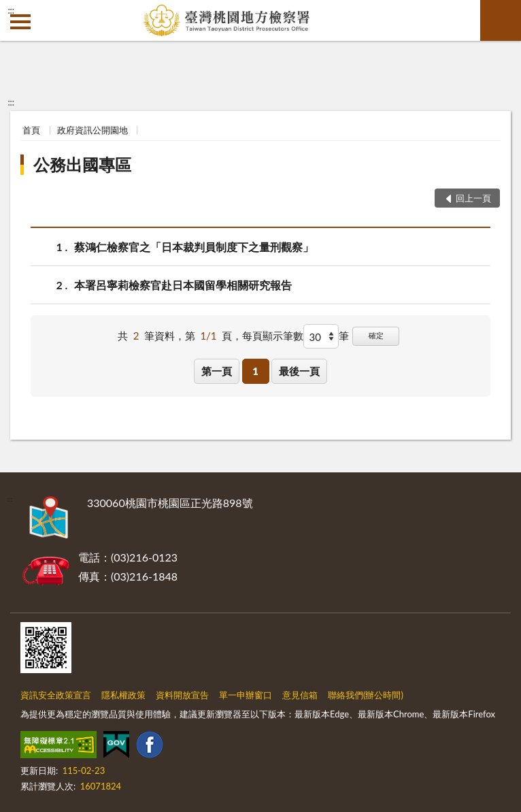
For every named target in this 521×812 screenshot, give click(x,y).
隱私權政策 (123, 695)
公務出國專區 (82, 164)
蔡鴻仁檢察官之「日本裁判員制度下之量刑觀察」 (194, 247)
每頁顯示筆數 (273, 336)
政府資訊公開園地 (93, 130)
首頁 (31, 130)
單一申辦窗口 (246, 695)
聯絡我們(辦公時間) (366, 695)
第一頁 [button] (217, 371)
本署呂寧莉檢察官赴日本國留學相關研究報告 (183, 285)
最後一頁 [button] (299, 371)
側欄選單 (20, 22)
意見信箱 (300, 695)
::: (11, 10)
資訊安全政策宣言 (56, 695)
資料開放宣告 (182, 695)
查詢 (501, 20)
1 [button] (255, 371)
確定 (376, 335)
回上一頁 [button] (473, 198)
